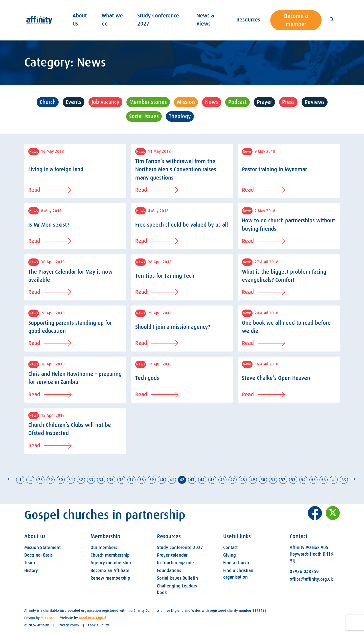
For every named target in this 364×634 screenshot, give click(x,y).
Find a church (236, 563)
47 (233, 480)
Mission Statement (42, 548)
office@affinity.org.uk (311, 579)
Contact (230, 548)
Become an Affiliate (110, 571)
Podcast (237, 102)
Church (48, 102)
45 (212, 480)
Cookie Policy (98, 625)
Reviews (315, 102)
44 (202, 480)
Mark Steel (49, 618)
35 (111, 480)
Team (30, 563)
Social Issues (144, 116)
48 (243, 480)
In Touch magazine (175, 563)
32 (81, 480)
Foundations (169, 571)
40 (162, 480)
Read (50, 190)
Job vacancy (105, 102)
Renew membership (110, 578)
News (212, 102)
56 (324, 480)
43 (192, 480)
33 (91, 480)
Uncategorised (218, 116)
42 (182, 480)
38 (142, 480)
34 (101, 480)
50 (263, 480)
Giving (230, 555)
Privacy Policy (68, 625)
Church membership (110, 555)
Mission (186, 102)
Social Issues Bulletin (177, 578)
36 (121, 480)
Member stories (148, 102)
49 (253, 480)
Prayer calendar (172, 555)
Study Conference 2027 (180, 548)
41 (172, 480)
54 (303, 480)
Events (74, 102)
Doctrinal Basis (38, 555)
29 (51, 480)
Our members (104, 548)
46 (222, 480)
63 (344, 480)
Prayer (264, 102)
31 (71, 480)
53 (293, 480)
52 (283, 480)
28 (40, 480)
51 (273, 480)
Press (288, 102)
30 (61, 480)
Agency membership (111, 563)
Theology (180, 116)
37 (131, 480)
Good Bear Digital (93, 618)
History (31, 571)
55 (313, 480)
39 (152, 480)
